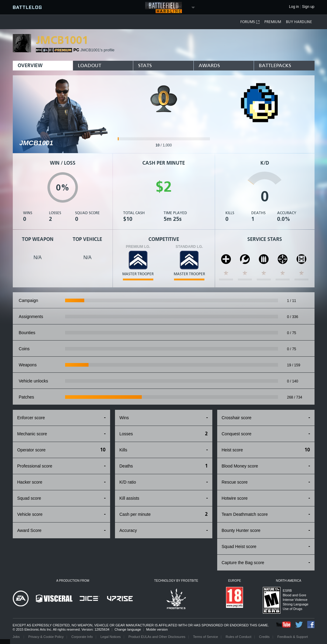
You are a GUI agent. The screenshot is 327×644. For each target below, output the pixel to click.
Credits (264, 637)
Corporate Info (82, 637)
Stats (145, 65)
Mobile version (157, 629)
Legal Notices (111, 637)
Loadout (90, 65)
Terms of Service (206, 637)
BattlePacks (275, 65)
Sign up (308, 7)
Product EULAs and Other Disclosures (157, 637)
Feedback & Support (293, 637)
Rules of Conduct (238, 637)
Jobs (17, 637)
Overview (30, 65)
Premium (273, 22)
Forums (250, 22)
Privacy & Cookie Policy (46, 637)
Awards (209, 65)
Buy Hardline (299, 22)
